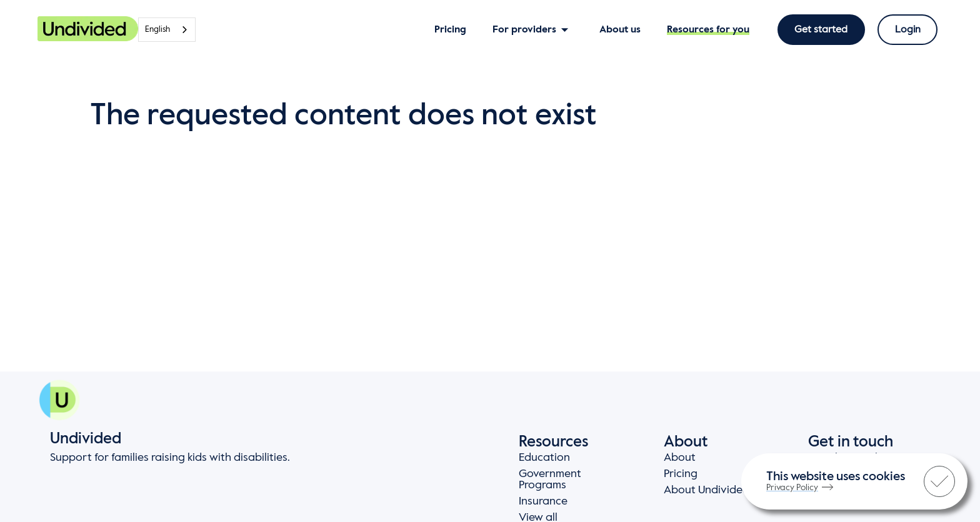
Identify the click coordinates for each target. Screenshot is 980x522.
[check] (939, 481)
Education (544, 458)
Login (907, 30)
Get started (821, 30)
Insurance (543, 501)
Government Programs (550, 480)
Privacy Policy (800, 488)
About (680, 458)
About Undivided (707, 490)
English (157, 30)
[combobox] (167, 30)
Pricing (681, 474)
